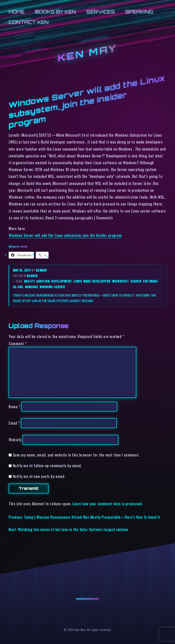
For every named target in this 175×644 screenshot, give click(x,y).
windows (32, 287)
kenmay (41, 270)
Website (15, 440)
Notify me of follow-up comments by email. (47, 466)
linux (78, 281)
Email (14, 423)
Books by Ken (56, 12)
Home (17, 12)
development (62, 281)
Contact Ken (29, 22)
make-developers (97, 281)
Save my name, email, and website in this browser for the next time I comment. (76, 455)
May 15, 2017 (22, 270)
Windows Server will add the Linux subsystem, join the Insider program (65, 235)
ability (29, 281)
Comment (18, 343)
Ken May (87, 53)
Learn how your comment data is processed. (107, 504)
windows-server (52, 287)
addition (43, 281)
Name (14, 407)
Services (101, 12)
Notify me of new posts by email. (39, 476)
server (136, 281)
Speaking (139, 12)
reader (32, 276)
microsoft (121, 281)
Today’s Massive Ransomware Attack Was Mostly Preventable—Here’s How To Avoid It (73, 295)
